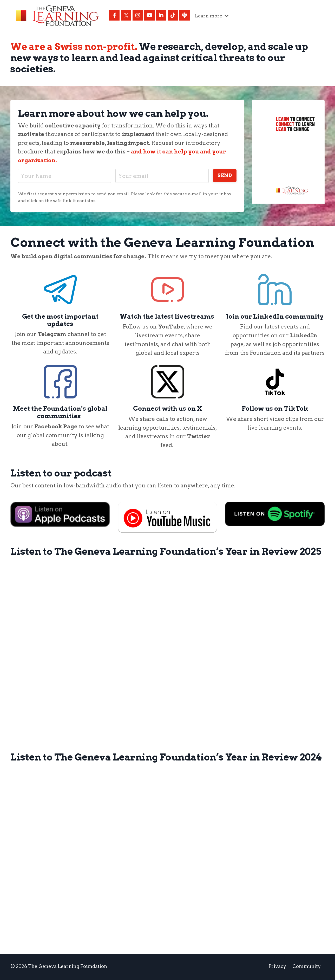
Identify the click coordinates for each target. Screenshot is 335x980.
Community (307, 967)
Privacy (277, 967)
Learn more (212, 16)
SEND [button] (224, 175)
